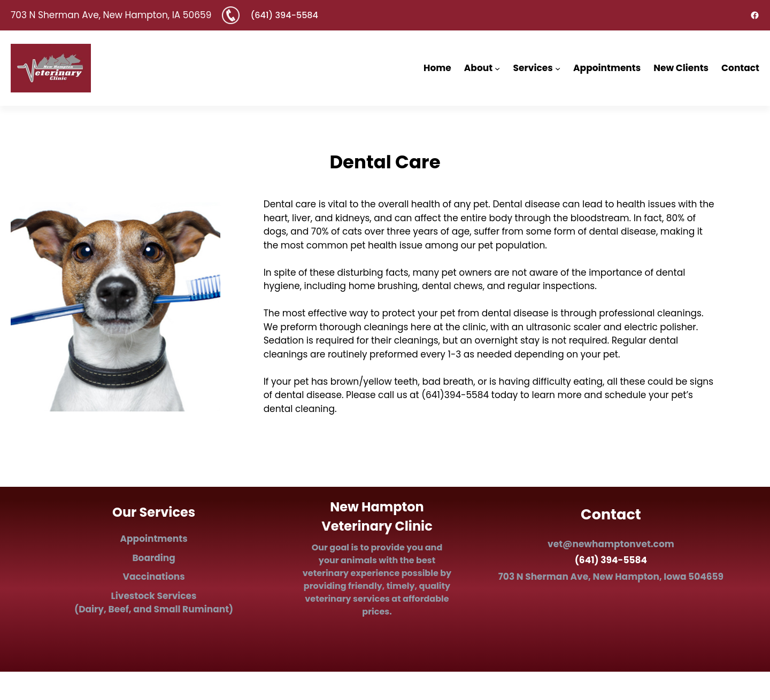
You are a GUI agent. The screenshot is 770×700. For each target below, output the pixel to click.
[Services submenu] (558, 68)
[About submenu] (497, 68)
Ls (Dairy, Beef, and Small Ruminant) (154, 603)
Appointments (154, 539)
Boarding (153, 558)
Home (437, 68)
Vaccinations (153, 577)
